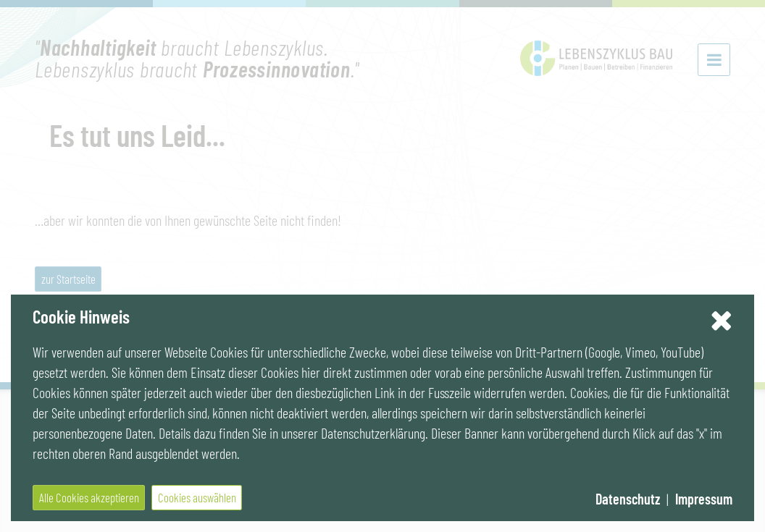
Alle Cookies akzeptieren (89, 497)
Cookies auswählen (197, 497)
